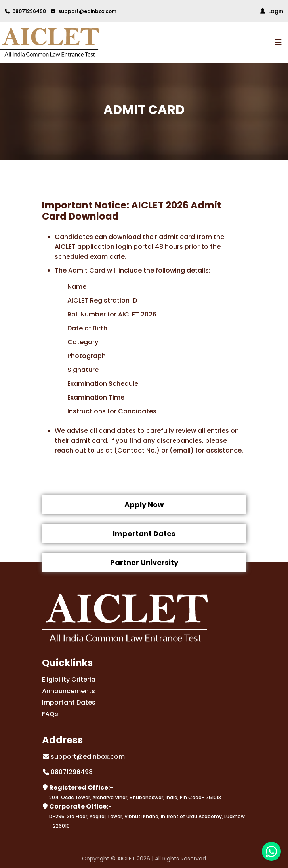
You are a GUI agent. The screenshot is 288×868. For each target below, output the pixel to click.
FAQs (50, 714)
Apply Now (144, 505)
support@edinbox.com (84, 11)
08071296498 (25, 11)
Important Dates (144, 533)
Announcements (69, 691)
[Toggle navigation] (279, 42)
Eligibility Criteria (69, 679)
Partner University (144, 562)
